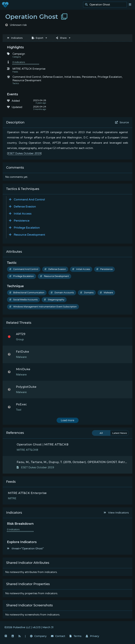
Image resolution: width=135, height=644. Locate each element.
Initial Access (81, 269)
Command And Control (24, 269)
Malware (106, 293)
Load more (67, 420)
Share (61, 38)
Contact (58, 636)
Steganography (54, 300)
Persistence (104, 269)
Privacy (92, 636)
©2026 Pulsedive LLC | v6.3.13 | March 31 (29, 627)
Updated (17, 107)
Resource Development (54, 276)
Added (16, 101)
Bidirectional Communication (27, 293)
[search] (106, 5)
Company (38, 636)
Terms (76, 636)
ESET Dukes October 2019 (24, 153)
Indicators (15, 38)
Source (122, 122)
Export (38, 38)
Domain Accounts (62, 293)
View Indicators (116, 513)
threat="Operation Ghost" (25, 549)
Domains (87, 293)
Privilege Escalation (22, 276)
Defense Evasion (55, 269)
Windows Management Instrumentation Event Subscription (43, 307)
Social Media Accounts (23, 300)
